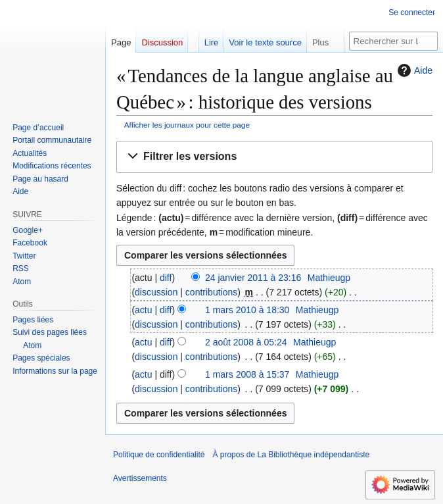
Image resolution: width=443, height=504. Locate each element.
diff (166, 278)
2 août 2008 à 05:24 (246, 342)
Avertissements (140, 478)
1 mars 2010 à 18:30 (247, 310)
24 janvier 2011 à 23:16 (253, 278)
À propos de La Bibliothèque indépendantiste (291, 455)
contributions (211, 292)
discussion (156, 292)
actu (143, 310)
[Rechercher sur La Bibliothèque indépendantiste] (393, 41)
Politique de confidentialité (159, 455)
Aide (413, 70)
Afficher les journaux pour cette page (187, 125)
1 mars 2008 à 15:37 (247, 374)
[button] (274, 157)
